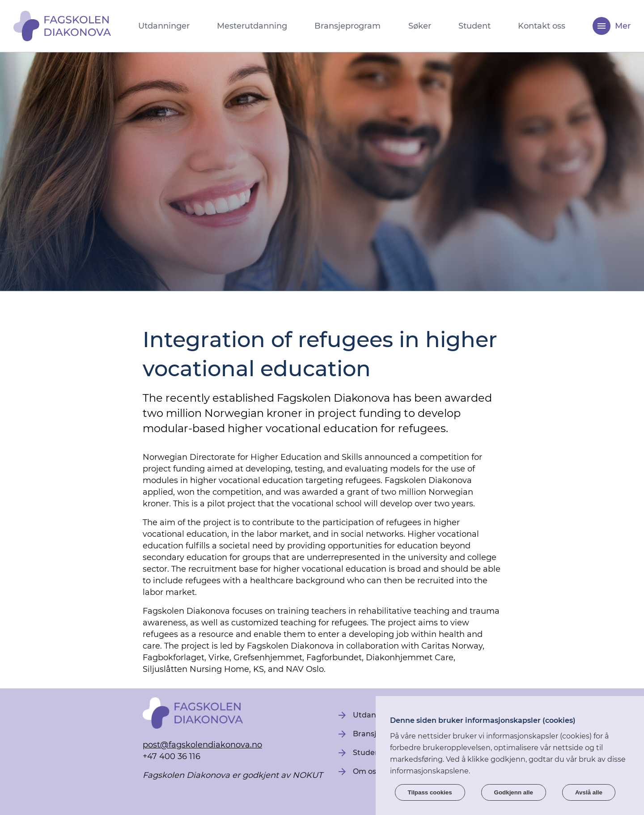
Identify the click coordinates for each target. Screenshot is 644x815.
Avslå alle (589, 792)
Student (475, 26)
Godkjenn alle (514, 792)
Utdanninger (164, 26)
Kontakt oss (542, 26)
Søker (420, 26)
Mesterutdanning (252, 26)
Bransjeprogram (347, 26)
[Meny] (602, 26)
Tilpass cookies (430, 792)
